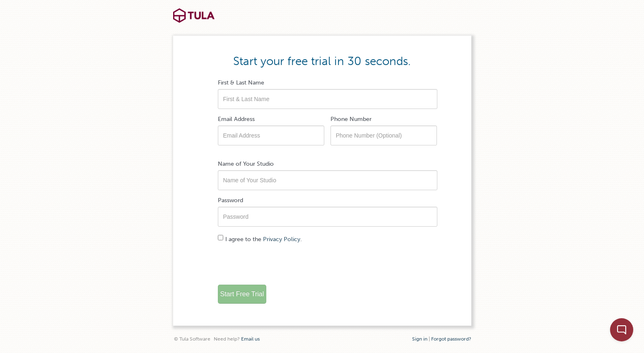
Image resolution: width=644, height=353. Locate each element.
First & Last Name (241, 83)
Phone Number (351, 119)
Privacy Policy (282, 239)
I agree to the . (260, 239)
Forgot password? (451, 339)
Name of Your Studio (246, 164)
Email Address (236, 119)
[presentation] (281, 262)
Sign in (420, 339)
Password (230, 200)
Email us (250, 339)
